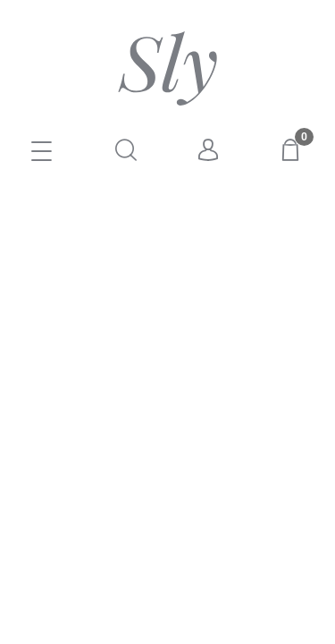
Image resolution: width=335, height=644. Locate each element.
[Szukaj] (126, 150)
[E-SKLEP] (42, 153)
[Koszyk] (293, 150)
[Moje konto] (209, 151)
